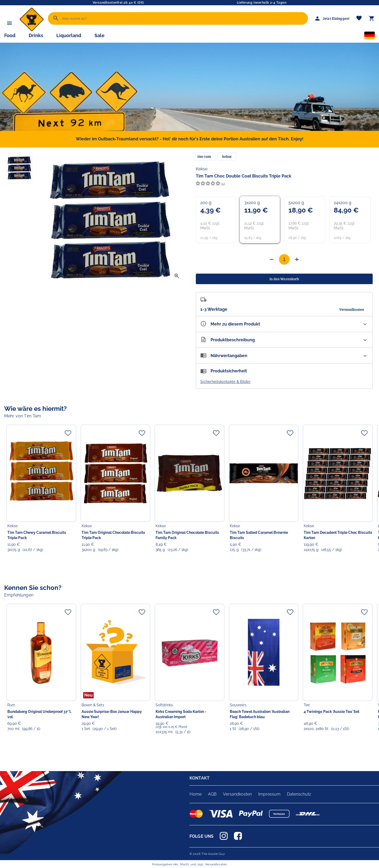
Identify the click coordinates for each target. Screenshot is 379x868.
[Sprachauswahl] (370, 37)
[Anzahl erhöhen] (272, 259)
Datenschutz (299, 794)
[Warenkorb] (372, 18)
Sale (99, 35)
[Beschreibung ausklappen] (284, 340)
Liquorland (69, 35)
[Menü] (9, 23)
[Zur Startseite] (32, 30)
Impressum (269, 794)
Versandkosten (237, 794)
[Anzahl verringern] (297, 259)
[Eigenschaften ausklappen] (284, 324)
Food (10, 35)
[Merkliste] (359, 19)
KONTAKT (200, 778)
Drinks (36, 35)
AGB (212, 794)
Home (196, 794)
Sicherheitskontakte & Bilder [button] (225, 382)
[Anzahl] (284, 259)
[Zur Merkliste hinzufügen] (68, 433)
